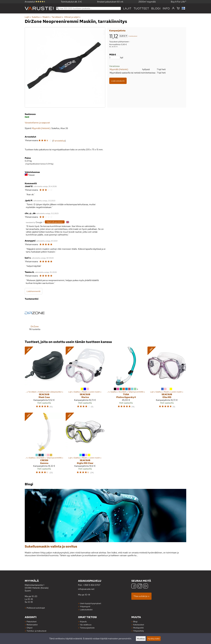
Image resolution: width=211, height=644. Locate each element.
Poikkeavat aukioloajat (36, 608)
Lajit (127, 8)
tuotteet (141, 8)
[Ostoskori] (178, 8)
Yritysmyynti (85, 606)
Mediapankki (138, 628)
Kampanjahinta (117, 31)
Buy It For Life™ (179, 2)
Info (166, 8)
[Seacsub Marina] (85, 378)
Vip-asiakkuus (86, 625)
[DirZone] (35, 319)
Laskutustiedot (86, 609)
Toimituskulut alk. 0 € (71, 2)
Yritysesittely (139, 631)
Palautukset (32, 621)
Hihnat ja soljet (72, 17)
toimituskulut (133, 36)
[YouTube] (146, 586)
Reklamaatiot (32, 625)
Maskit (47, 17)
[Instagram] (140, 586)
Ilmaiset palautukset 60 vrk (110, 2)
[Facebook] (134, 586)
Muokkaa (141, 639)
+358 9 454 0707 (92, 585)
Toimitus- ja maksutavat (36, 631)
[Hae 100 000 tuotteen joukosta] (88, 8)
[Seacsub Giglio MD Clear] (85, 444)
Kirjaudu (83, 621)
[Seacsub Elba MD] (167, 378)
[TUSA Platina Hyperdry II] (126, 378)
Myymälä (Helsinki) (119, 69)
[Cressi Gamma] (44, 444)
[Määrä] (115, 58)
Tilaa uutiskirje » (141, 596)
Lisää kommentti (34, 291)
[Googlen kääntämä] (34, 222)
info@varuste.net (86, 589)
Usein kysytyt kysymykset (90, 603)
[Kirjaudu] (173, 8)
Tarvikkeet (57, 17)
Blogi (135, 621)
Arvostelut (35, 2)
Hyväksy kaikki (154, 639)
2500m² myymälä (147, 2)
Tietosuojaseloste (87, 628)
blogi (156, 8)
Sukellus (37, 17)
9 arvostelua (59, 141)
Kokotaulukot (139, 625)
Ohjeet (30, 628)
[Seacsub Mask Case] (44, 378)
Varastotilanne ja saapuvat (37, 123)
